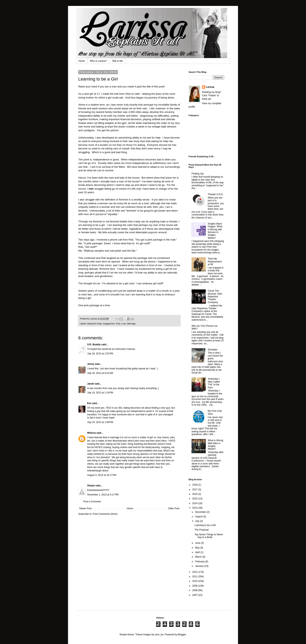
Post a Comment (92, 502)
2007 (195, 595)
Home (82, 61)
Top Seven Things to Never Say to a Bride (209, 536)
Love (124, 324)
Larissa (210, 87)
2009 (195, 586)
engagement (109, 324)
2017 (195, 490)
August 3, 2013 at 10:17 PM (102, 475)
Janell (91, 384)
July (198, 521)
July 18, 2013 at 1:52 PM (100, 354)
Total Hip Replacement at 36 (215, 262)
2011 (195, 577)
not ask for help (151, 138)
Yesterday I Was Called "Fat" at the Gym (214, 383)
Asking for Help (94, 324)
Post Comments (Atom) (105, 514)
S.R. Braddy (94, 344)
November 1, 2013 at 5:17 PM (103, 495)
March (199, 557)
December (201, 512)
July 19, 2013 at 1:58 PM (100, 422)
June (198, 543)
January (200, 566)
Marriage (131, 324)
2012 (195, 572)
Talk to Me (117, 61)
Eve (89, 403)
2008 (195, 590)
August (199, 517)
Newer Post (85, 508)
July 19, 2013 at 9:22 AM (100, 373)
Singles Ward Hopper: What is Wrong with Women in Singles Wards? (215, 231)
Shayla (91, 486)
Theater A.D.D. (216, 194)
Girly (118, 324)
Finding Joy (198, 174)
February (200, 562)
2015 (195, 499)
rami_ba (159, 635)
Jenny (91, 364)
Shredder (213, 350)
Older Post (174, 508)
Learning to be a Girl (205, 525)
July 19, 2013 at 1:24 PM (100, 393)
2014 (195, 503)
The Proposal (202, 530)
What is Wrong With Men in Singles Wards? (215, 445)
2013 (195, 508)
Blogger (182, 635)
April (198, 552)
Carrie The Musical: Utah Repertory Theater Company (215, 297)
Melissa (91, 433)
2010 (195, 581)
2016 (195, 494)
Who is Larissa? (98, 61)
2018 (195, 485)
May (198, 548)
